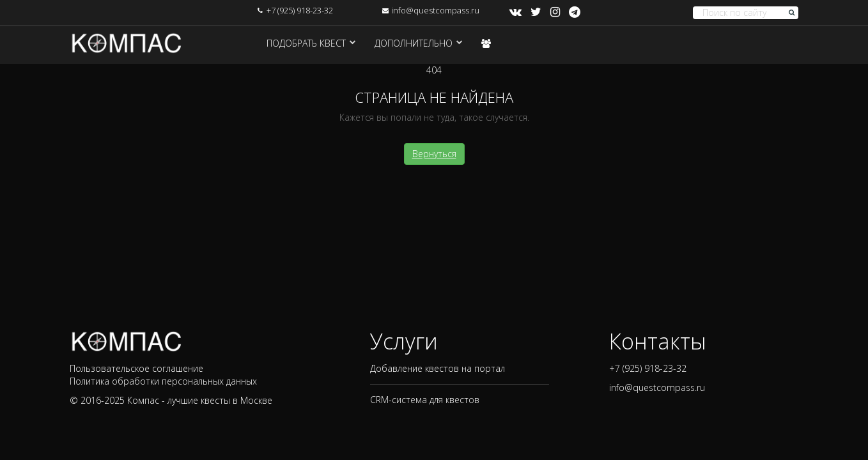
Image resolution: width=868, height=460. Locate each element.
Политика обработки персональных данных (163, 381)
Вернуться (434, 154)
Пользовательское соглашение (136, 368)
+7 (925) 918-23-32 (300, 10)
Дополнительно (414, 43)
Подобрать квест (306, 43)
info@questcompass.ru (435, 10)
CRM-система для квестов (425, 400)
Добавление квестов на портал (438, 368)
